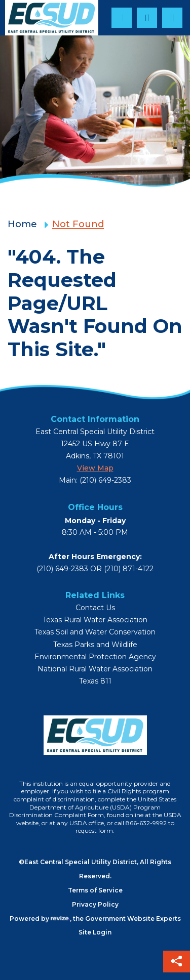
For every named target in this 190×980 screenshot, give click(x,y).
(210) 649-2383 (62, 569)
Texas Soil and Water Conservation (95, 632)
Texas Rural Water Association (95, 620)
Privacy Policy (95, 904)
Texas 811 (95, 681)
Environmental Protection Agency (95, 657)
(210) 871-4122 (129, 569)
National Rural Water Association (95, 669)
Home (22, 224)
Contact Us (95, 608)
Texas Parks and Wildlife (95, 645)
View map (95, 468)
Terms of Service (95, 890)
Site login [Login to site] (95, 932)
